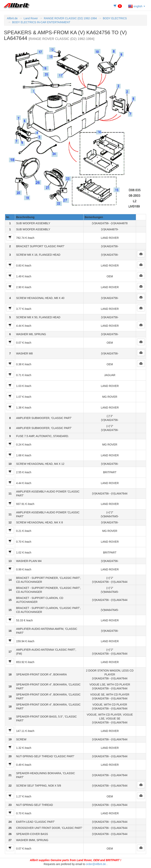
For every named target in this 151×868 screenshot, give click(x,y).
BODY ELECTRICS (115, 18)
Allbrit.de (12, 18)
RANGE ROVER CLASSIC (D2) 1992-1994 (70, 18)
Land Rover (31, 18)
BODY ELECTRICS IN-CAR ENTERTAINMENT (41, 22)
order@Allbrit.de (96, 864)
